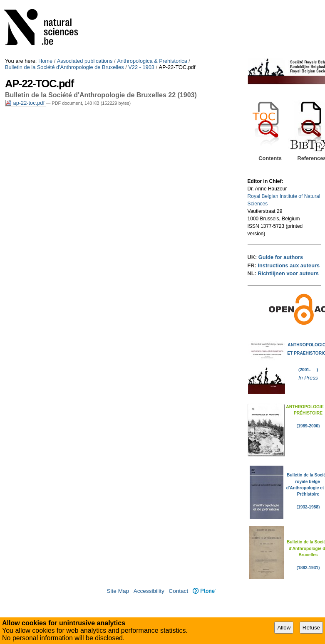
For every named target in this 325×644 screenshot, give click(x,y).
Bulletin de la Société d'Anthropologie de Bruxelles (65, 67)
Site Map (118, 591)
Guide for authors (281, 257)
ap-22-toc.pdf (26, 103)
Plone (204, 591)
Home (45, 61)
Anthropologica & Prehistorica (152, 61)
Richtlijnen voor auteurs (288, 273)
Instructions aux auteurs (289, 265)
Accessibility (149, 591)
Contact (178, 591)
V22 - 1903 (141, 67)
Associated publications (85, 61)
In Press (308, 378)
